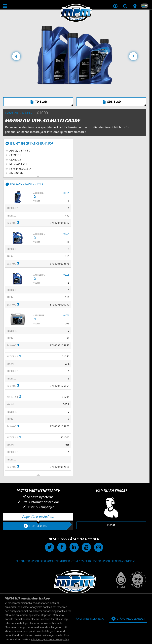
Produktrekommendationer (51, 561)
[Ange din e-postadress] (38, 517)
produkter (23, 561)
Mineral (30, 113)
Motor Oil (14, 113)
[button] (16, 58)
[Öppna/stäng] (5, 6)
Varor (97, 561)
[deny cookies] (91, 619)
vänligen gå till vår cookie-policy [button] (50, 639)
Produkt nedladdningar (119, 561)
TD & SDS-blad (82, 561)
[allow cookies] (128, 619)
